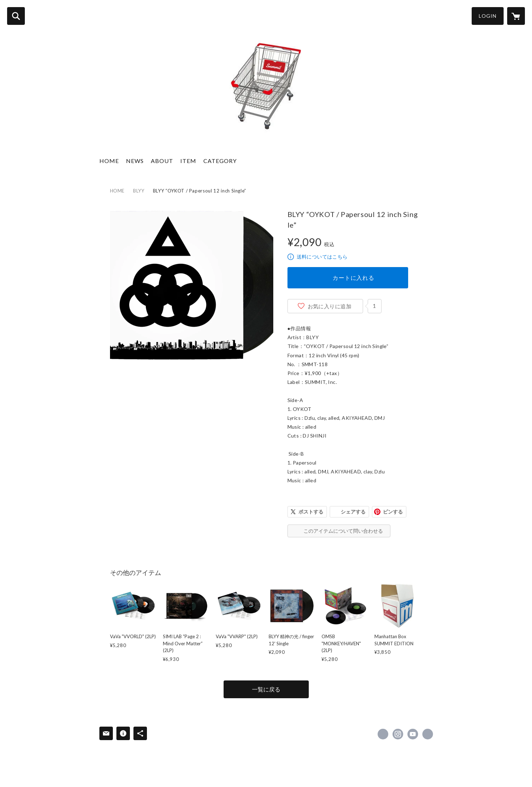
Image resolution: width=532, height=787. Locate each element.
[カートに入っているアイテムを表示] (516, 16)
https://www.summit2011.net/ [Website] (428, 734)
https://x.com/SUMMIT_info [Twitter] (383, 734)
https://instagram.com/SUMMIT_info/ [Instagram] (398, 734)
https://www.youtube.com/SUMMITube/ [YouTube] (413, 734)
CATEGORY (220, 161)
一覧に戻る (266, 689)
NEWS (135, 161)
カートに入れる (353, 278)
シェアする (353, 512)
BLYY (139, 191)
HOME (109, 161)
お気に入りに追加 (330, 306)
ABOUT (162, 161)
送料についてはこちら (322, 257)
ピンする (393, 512)
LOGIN (488, 16)
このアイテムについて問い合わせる (343, 531)
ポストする (311, 512)
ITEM (188, 161)
